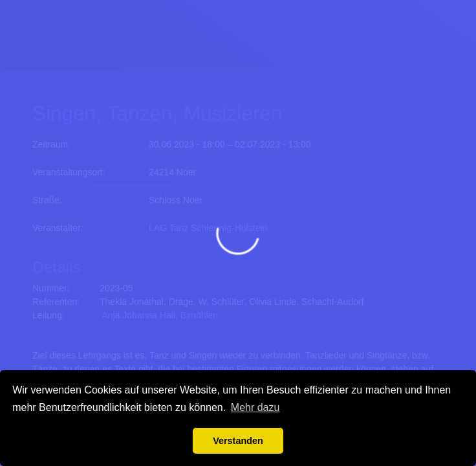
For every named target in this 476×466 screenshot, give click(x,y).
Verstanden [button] (238, 441)
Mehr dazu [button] (255, 407)
